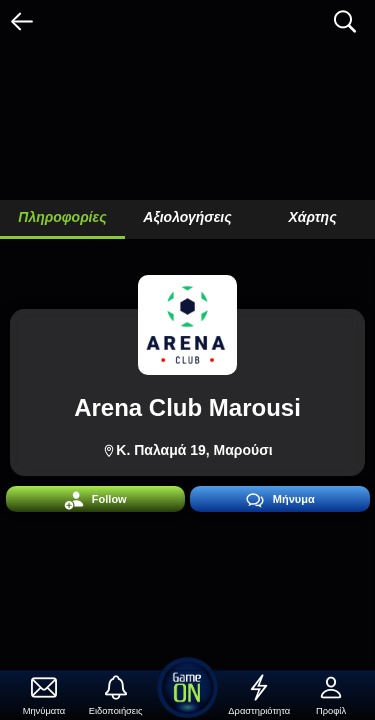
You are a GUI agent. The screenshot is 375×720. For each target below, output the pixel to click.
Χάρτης (312, 217)
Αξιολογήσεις (187, 217)
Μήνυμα (280, 500)
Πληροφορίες (62, 217)
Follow (95, 500)
